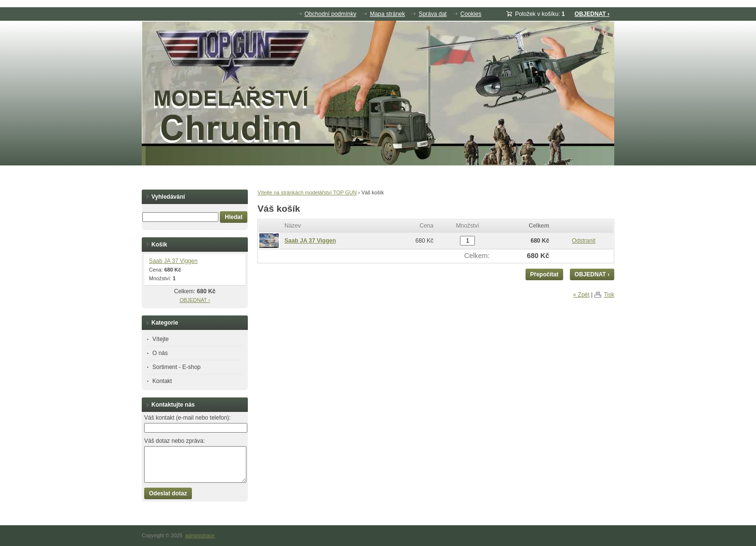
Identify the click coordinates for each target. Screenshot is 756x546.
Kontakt (162, 381)
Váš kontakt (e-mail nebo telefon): (187, 418)
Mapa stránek (387, 14)
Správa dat (432, 14)
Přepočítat (545, 274)
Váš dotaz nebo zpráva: (175, 441)
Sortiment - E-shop (176, 367)
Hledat (234, 217)
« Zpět (581, 295)
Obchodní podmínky (331, 14)
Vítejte (161, 339)
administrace (200, 535)
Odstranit (584, 241)
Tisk (609, 295)
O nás (160, 353)
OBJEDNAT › (592, 14)
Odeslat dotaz (168, 493)
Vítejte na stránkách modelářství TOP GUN (307, 192)
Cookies (471, 14)
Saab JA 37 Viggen (310, 241)
